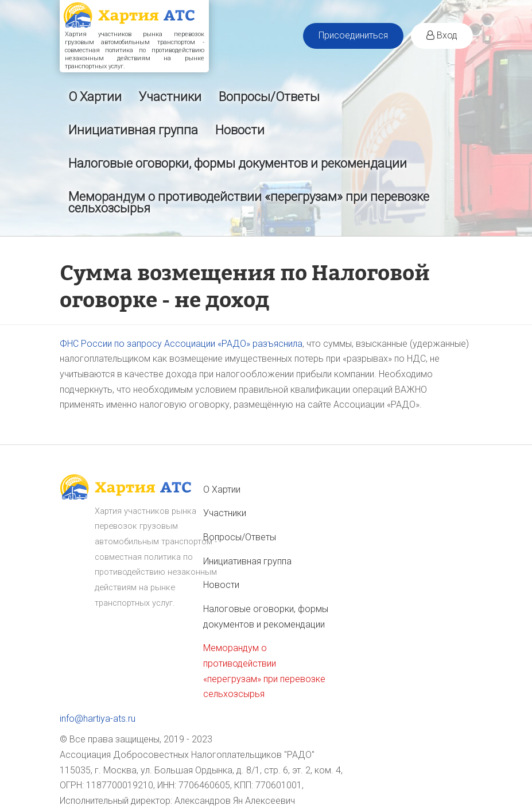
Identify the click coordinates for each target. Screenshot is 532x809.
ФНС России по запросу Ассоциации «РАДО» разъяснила (181, 344)
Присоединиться (353, 35)
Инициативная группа (133, 130)
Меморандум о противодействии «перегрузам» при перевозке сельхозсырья (249, 202)
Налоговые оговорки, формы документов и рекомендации (238, 163)
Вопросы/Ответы (269, 97)
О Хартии (95, 97)
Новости (240, 130)
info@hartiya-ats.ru (98, 719)
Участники (170, 97)
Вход (442, 35)
